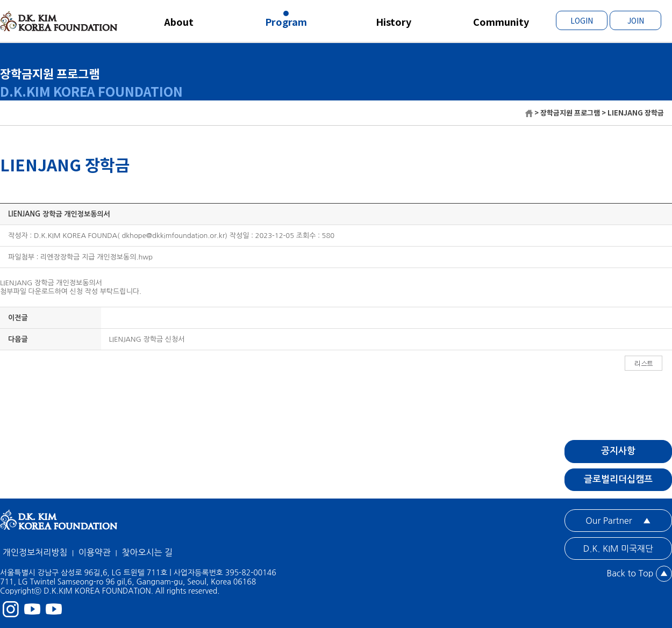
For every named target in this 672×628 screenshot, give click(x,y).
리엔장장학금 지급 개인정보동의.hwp (96, 257)
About (179, 21)
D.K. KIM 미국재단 (618, 548)
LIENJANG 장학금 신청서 (147, 339)
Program (286, 21)
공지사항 (618, 451)
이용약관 (95, 552)
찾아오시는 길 (147, 552)
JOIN (636, 20)
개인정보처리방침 (35, 552)
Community (501, 21)
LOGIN (582, 20)
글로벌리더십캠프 (618, 479)
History (394, 21)
